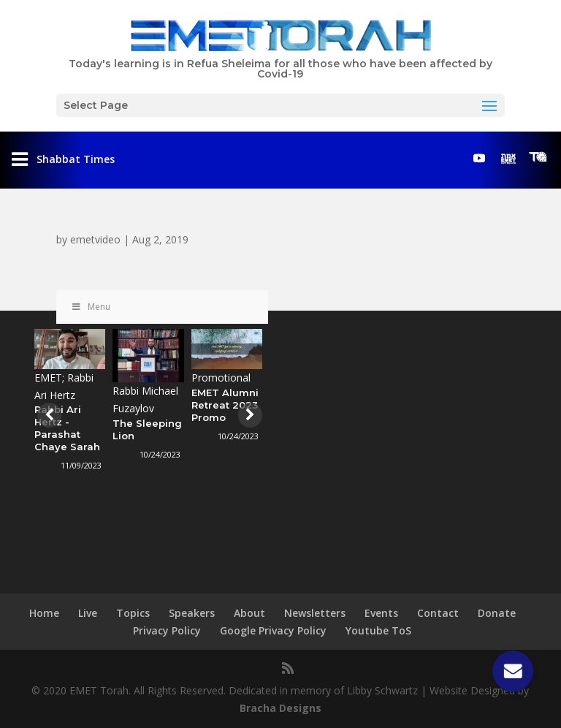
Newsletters (315, 613)
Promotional (221, 378)
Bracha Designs (280, 708)
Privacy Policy (167, 630)
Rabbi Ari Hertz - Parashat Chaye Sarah (67, 428)
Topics (133, 613)
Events (381, 613)
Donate (497, 613)
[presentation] (47, 415)
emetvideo (95, 239)
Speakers (192, 613)
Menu (91, 307)
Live (88, 613)
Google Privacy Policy (273, 630)
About (249, 613)
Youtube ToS (378, 630)
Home (44, 613)
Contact (438, 613)
